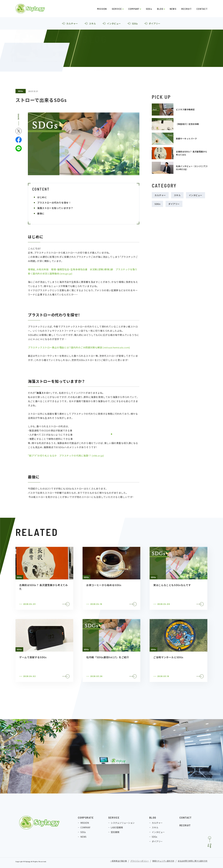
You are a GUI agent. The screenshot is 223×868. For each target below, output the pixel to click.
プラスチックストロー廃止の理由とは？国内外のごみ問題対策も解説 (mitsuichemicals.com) (79, 347)
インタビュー (196, 195)
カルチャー (160, 195)
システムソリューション (123, 823)
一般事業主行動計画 (118, 861)
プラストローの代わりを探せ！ (55, 203)
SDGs (149, 9)
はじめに (43, 197)
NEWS (173, 9)
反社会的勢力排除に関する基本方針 (193, 861)
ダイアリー (174, 204)
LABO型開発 (117, 827)
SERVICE (117, 9)
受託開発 (115, 832)
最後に (42, 213)
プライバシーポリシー (140, 861)
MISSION (102, 9)
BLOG (160, 9)
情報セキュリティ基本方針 (163, 861)
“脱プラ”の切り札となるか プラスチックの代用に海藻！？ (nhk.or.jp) (66, 456)
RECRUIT (186, 9)
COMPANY (134, 9)
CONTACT (202, 9)
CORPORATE (86, 817)
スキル (177, 195)
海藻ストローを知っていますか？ (56, 208)
